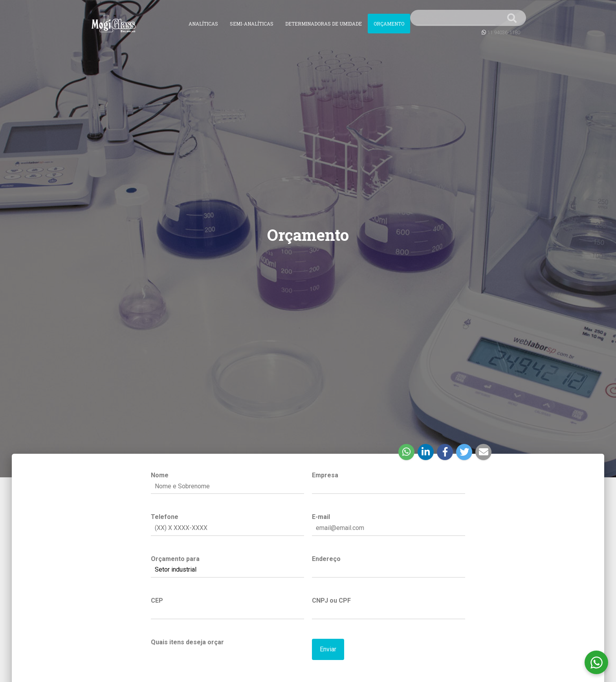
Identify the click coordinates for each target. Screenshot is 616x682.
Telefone (227, 522)
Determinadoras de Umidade (324, 24)
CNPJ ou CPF (389, 606)
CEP (227, 606)
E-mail (389, 522)
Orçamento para (227, 565)
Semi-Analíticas (252, 24)
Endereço (389, 565)
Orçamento (389, 24)
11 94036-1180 (504, 32)
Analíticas (203, 24)
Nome (227, 481)
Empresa (389, 481)
